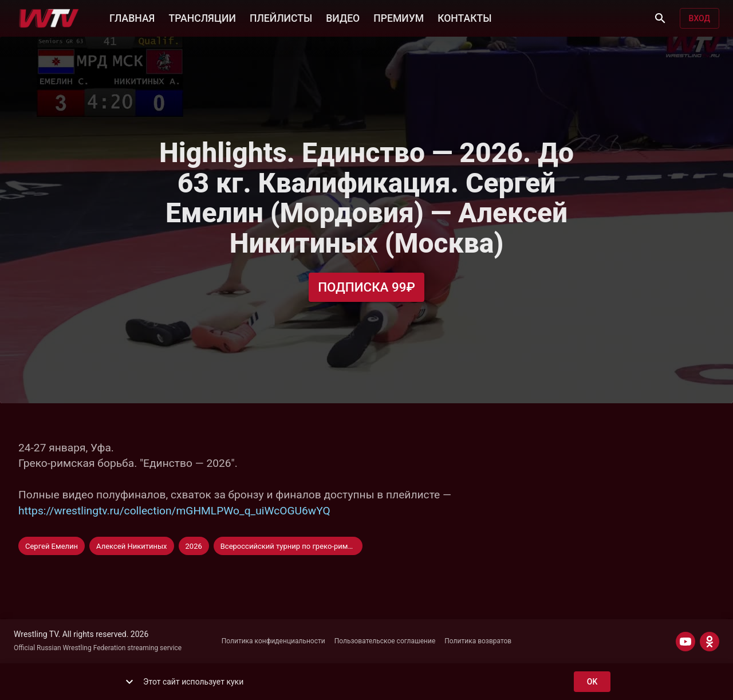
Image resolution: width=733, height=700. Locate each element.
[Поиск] (660, 18)
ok (592, 682)
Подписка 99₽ (366, 287)
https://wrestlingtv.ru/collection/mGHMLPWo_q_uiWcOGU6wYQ (174, 511)
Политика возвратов (478, 641)
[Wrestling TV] (49, 18)
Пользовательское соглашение (385, 641)
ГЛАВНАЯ (132, 17)
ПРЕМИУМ (399, 17)
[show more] (129, 682)
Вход (699, 19)
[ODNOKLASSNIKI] (710, 642)
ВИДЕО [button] (343, 17)
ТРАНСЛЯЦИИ (202, 17)
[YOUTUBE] (685, 642)
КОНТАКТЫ (464, 17)
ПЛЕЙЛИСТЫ (281, 17)
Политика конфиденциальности (273, 641)
